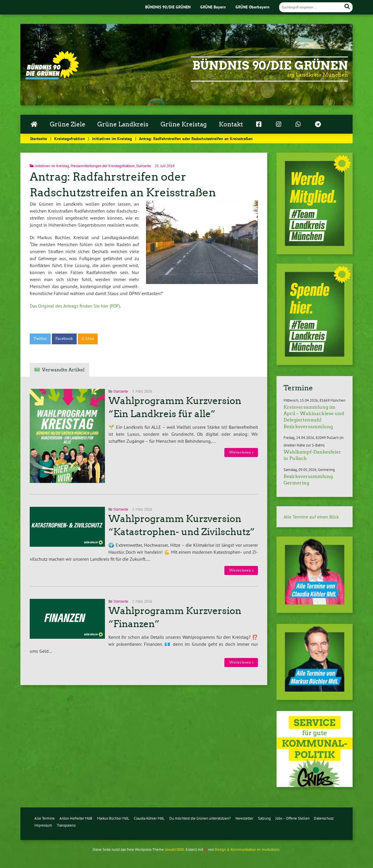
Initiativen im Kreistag (112, 139)
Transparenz (66, 825)
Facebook (64, 339)
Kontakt (231, 124)
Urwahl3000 (174, 850)
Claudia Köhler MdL (149, 818)
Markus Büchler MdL (113, 818)
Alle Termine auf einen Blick (311, 517)
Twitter (40, 339)
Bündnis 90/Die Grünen (270, 66)
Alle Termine (45, 818)
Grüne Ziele (68, 124)
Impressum (43, 825)
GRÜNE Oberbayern (253, 7)
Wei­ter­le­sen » (241, 452)
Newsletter (244, 818)
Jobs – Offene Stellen (292, 818)
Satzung (264, 818)
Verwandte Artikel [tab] (63, 370)
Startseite (38, 139)
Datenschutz (324, 818)
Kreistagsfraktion (70, 139)
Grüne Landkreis (123, 124)
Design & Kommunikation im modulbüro (247, 850)
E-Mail (88, 339)
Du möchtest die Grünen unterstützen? (200, 818)
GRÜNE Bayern (213, 7)
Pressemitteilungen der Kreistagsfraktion (103, 166)
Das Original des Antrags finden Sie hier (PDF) (75, 306)
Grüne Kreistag (184, 124)
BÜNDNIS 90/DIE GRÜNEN (168, 7)
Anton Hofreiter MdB (76, 818)
